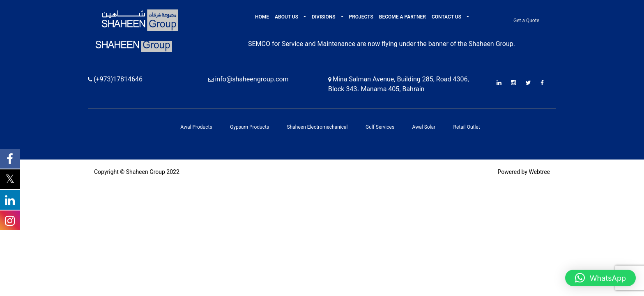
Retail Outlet (467, 127)
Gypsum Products (250, 127)
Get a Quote (526, 21)
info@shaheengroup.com (248, 79)
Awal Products (196, 127)
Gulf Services (380, 127)
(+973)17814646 (115, 79)
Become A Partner (402, 17)
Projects (361, 17)
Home (262, 17)
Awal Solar (424, 127)
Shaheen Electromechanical (317, 127)
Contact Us (447, 17)
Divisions (324, 17)
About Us (287, 17)
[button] (304, 17)
